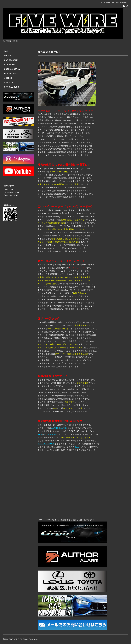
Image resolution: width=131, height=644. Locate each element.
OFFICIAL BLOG (12, 87)
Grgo (77, 447)
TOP (6, 51)
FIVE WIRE (14, 639)
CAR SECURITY (11, 60)
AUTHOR (56, 428)
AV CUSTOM (10, 65)
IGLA (40, 434)
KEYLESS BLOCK (46, 444)
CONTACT (9, 83)
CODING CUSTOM (12, 69)
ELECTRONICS (11, 74)
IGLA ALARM (51, 434)
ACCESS (8, 78)
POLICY (8, 56)
